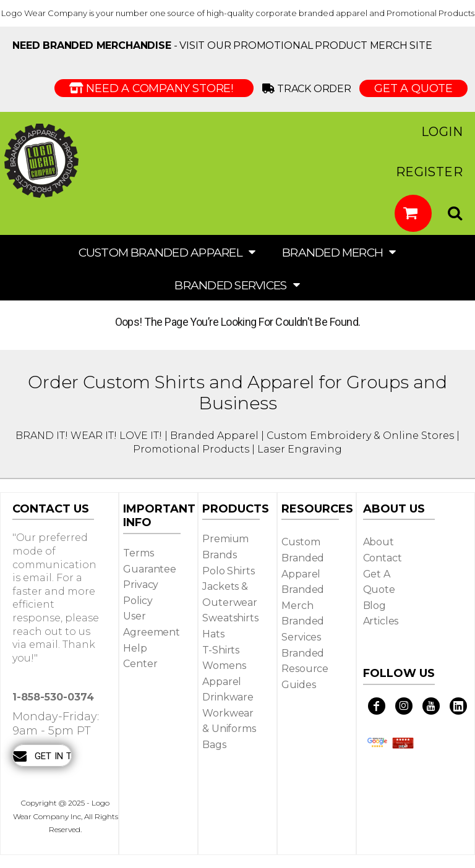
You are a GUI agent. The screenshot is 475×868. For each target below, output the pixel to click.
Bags (214, 745)
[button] (413, 213)
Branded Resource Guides (305, 669)
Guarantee (150, 569)
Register (429, 172)
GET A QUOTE (413, 88)
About (379, 542)
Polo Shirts (228, 571)
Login (442, 132)
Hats (213, 634)
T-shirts (221, 650)
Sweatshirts (230, 618)
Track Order (309, 89)
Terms (138, 553)
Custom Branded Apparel (303, 558)
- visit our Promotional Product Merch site (222, 45)
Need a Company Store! (154, 88)
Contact (383, 558)
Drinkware (228, 697)
